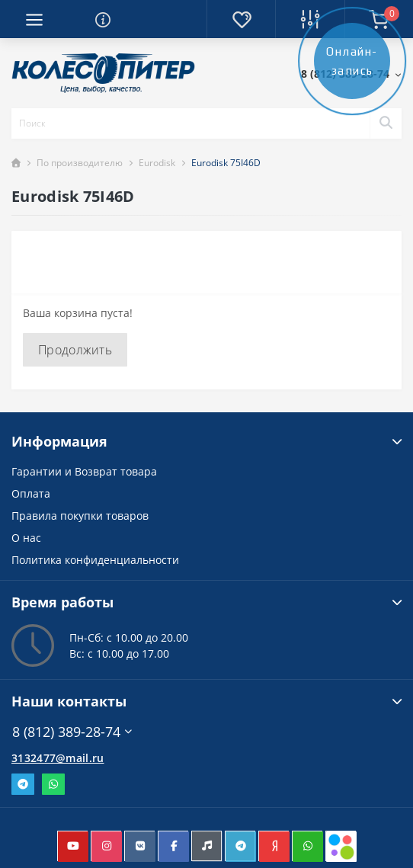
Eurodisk (157, 163)
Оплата (31, 493)
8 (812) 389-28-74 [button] (72, 732)
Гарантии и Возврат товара (84, 471)
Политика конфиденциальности (95, 560)
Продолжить (75, 350)
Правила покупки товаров (80, 516)
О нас (26, 538)
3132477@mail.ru (58, 758)
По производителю (80, 163)
